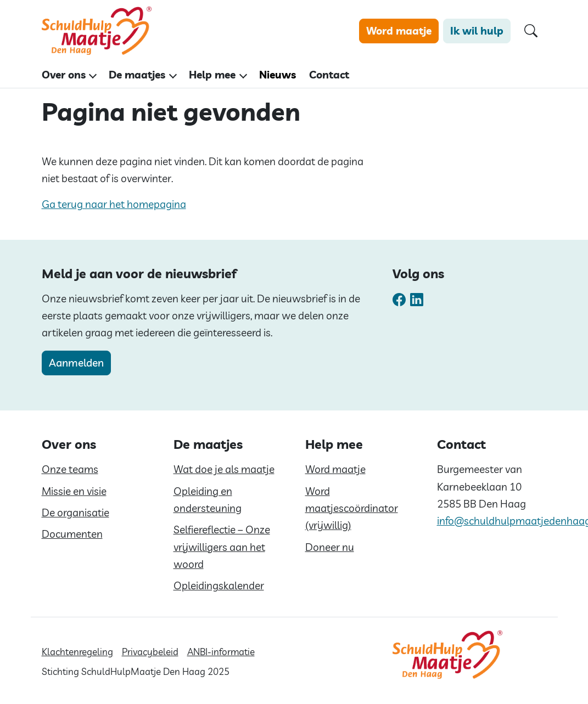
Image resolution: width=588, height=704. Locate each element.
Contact (329, 75)
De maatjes (137, 75)
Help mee (212, 75)
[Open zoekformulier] (531, 31)
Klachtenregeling (77, 652)
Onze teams (70, 469)
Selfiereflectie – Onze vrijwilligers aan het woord (222, 547)
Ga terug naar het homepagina (114, 204)
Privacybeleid (150, 652)
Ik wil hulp (477, 31)
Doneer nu (330, 547)
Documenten (72, 534)
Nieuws (278, 75)
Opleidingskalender (219, 585)
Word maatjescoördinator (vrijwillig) (352, 508)
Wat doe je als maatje (224, 469)
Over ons (64, 75)
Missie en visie (74, 491)
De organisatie (75, 512)
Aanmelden (76, 363)
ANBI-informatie (221, 652)
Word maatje (399, 31)
